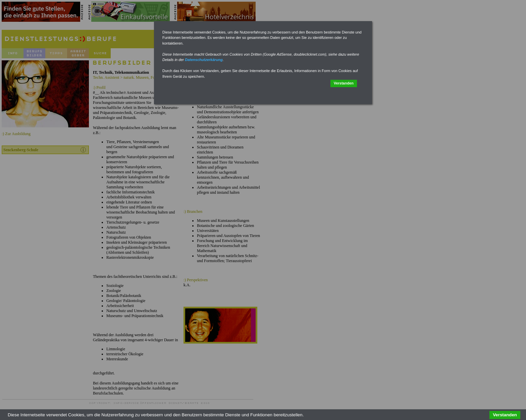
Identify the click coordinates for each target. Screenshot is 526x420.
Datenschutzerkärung (204, 60)
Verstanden (344, 83)
